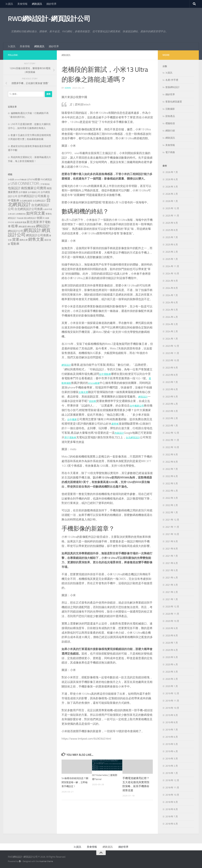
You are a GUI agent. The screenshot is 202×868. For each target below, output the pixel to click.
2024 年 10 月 (172, 274)
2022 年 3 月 (172, 498)
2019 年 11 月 (172, 701)
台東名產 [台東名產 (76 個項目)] (11, 214)
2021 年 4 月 (172, 578)
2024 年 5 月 (172, 310)
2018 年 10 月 (172, 795)
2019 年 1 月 (172, 773)
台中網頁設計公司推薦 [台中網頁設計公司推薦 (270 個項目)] (32, 196)
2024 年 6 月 (172, 303)
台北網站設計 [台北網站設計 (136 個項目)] (39, 201)
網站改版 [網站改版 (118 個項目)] (31, 227)
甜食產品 (170, 116)
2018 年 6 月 (172, 824)
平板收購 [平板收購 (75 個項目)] (20, 218)
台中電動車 (106, 374)
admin (68, 88)
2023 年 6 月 (172, 389)
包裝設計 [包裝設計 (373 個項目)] (14, 188)
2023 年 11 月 (172, 353)
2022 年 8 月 (172, 462)
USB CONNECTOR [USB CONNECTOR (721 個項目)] (25, 184)
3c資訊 (9, 4)
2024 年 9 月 (172, 281)
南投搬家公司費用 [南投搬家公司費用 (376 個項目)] (34, 188)
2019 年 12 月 (172, 693)
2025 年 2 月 (172, 252)
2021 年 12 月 (172, 520)
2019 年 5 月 (172, 744)
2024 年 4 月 (172, 317)
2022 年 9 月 (172, 455)
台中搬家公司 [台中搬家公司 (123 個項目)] (34, 192)
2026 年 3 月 (172, 187)
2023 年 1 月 (172, 426)
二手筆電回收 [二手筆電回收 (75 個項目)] (45, 184)
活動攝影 (170, 109)
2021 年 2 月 (172, 592)
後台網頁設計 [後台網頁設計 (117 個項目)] (30, 218)
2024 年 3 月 (172, 324)
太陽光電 (87, 392)
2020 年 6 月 (172, 650)
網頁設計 (67, 365)
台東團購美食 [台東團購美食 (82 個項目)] (21, 214)
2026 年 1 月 (172, 201)
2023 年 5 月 (172, 397)
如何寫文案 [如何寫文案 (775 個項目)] (36, 213)
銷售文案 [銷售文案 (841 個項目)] (36, 239)
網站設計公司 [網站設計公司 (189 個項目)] (15, 231)
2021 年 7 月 (172, 556)
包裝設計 (126, 433)
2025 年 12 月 (172, 208)
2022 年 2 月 (172, 505)
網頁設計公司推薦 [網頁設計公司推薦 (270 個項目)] (37, 235)
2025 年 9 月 (172, 223)
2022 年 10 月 (172, 447)
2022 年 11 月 (172, 440)
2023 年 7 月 (172, 382)
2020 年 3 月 (172, 672)
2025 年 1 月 (172, 259)
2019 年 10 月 (172, 708)
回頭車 (96, 401)
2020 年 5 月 (172, 657)
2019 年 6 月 (172, 737)
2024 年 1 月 (172, 339)
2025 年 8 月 (172, 230)
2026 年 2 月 (172, 194)
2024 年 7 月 (172, 295)
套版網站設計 (172, 87)
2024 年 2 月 (172, 331)
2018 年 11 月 (172, 788)
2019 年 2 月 (172, 766)
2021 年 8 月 (172, 549)
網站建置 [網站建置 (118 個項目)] (23, 227)
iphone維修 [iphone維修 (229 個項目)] (34, 179)
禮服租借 (170, 123)
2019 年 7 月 (172, 730)
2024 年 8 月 (172, 288)
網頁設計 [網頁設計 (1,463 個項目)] (32, 230)
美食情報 (22, 4)
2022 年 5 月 (172, 483)
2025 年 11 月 (172, 216)
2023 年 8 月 (172, 375)
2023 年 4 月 (172, 404)
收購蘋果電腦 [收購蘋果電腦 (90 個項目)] (21, 222)
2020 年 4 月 (172, 664)
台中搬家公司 (141, 405)
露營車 (121, 424)
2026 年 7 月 (172, 172)
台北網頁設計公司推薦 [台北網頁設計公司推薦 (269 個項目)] (29, 209)
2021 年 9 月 (172, 541)
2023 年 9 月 (172, 368)
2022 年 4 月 (172, 491)
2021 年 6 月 (172, 563)
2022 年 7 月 (172, 469)
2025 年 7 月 (172, 237)
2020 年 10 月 (172, 621)
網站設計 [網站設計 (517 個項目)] (43, 226)
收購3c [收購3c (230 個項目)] (41, 218)
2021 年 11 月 (172, 527)
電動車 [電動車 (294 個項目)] (15, 244)
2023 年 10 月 (172, 360)
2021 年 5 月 (172, 570)
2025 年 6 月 (172, 245)
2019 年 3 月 (172, 759)
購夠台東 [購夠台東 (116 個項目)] (24, 240)
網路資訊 (37, 4)
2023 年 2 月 (172, 418)
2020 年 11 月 (172, 614)
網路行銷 (170, 131)
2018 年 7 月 (172, 817)
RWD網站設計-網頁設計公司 (49, 19)
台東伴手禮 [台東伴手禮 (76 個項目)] (48, 209)
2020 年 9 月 (172, 628)
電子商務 (170, 152)
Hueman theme (46, 861)
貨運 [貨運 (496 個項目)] (16, 240)
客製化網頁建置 (174, 102)
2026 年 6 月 (172, 179)
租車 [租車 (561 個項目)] (15, 226)
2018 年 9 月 (172, 802)
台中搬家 (76, 419)
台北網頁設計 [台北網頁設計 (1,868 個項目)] (29, 202)
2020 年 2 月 (172, 679)
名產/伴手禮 (172, 80)
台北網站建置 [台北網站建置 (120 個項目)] (26, 201)
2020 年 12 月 (172, 607)
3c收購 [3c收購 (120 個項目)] (11, 180)
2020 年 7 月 (172, 643)
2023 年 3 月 (172, 411)
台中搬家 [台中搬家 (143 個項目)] (23, 192)
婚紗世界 (51, 4)
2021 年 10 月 (172, 534)
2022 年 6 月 (172, 476)
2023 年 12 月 (172, 346)
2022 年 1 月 (172, 512)
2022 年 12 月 (172, 433)
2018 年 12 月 (172, 780)
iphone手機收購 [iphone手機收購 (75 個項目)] (21, 180)
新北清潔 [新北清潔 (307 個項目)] (33, 222)
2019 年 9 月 (172, 715)
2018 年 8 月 (172, 809)
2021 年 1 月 (172, 599)
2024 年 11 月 (172, 266)
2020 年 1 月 (172, 686)
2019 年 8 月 (172, 722)
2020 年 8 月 (172, 636)
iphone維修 (97, 383)
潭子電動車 (80, 437)
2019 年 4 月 (172, 751)
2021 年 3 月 (172, 585)
